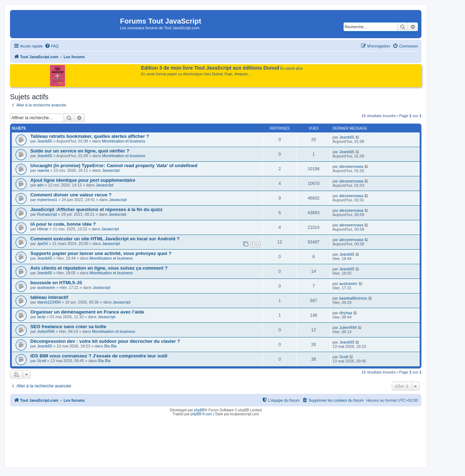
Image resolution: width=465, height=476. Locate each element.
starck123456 (49, 302)
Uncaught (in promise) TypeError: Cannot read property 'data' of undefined (114, 166)
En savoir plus (292, 68)
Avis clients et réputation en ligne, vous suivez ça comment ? (99, 268)
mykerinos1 (47, 200)
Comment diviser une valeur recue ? (71, 195)
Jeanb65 (45, 141)
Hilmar (43, 229)
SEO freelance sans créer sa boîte (68, 327)
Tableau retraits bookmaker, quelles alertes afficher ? (90, 136)
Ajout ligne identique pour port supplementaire (83, 180)
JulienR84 (46, 331)
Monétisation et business (124, 141)
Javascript (111, 170)
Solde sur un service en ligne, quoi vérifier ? (80, 151)
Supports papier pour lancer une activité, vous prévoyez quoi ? (101, 253)
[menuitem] (52, 46)
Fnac (229, 74)
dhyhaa (346, 313)
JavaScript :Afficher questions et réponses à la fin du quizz (96, 209)
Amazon (241, 74)
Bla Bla (111, 346)
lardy (41, 317)
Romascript (47, 214)
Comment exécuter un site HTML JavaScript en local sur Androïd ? (105, 239)
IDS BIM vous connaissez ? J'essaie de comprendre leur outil (99, 356)
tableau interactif (49, 297)
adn (40, 185)
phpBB (199, 410)
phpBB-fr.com (202, 414)
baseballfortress (353, 298)
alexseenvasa (351, 166)
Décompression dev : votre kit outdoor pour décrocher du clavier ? (105, 341)
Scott (42, 361)
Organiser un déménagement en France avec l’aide (87, 312)
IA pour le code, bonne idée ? (63, 224)
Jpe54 (42, 244)
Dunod (217, 74)
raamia (43, 170)
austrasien (46, 287)
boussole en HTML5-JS (56, 283)
